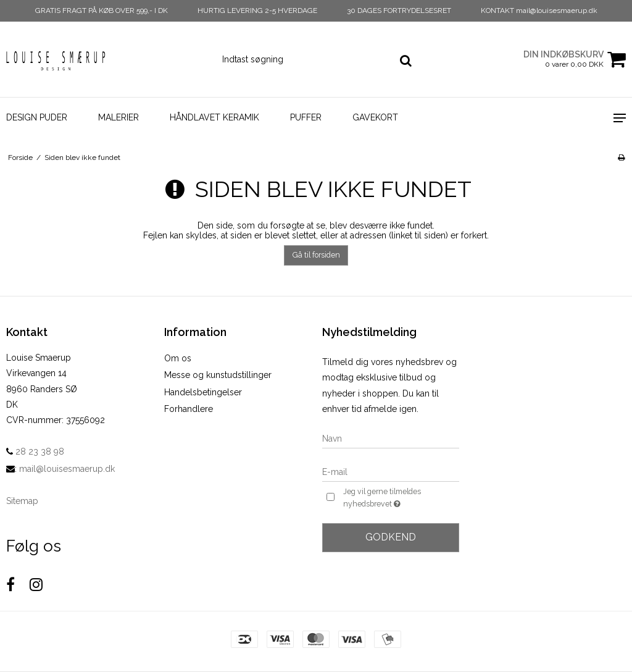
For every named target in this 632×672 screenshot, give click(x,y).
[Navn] (391, 439)
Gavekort (375, 117)
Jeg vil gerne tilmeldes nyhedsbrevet (400, 498)
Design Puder (37, 117)
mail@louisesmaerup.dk (67, 469)
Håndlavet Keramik (214, 117)
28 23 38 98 (35, 451)
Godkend (391, 537)
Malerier (118, 117)
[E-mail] (391, 472)
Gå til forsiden (316, 255)
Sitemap (22, 501)
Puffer (306, 117)
